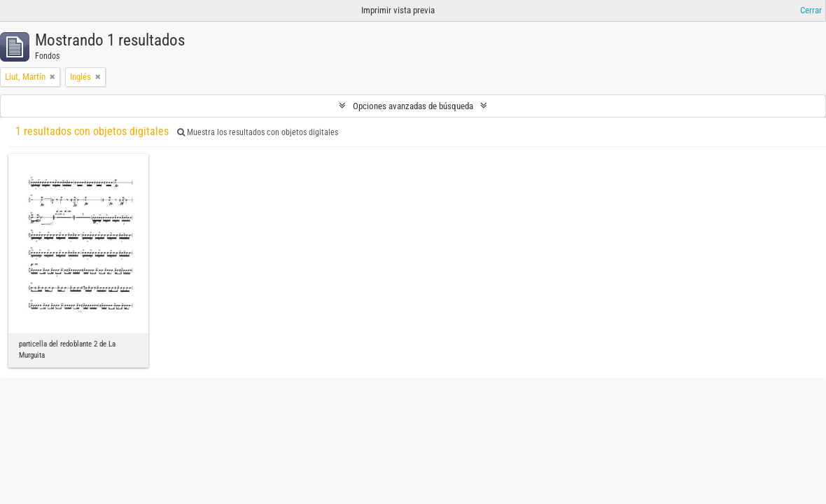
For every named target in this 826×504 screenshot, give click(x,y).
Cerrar (811, 10)
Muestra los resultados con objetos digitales (258, 132)
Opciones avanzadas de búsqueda (413, 106)
